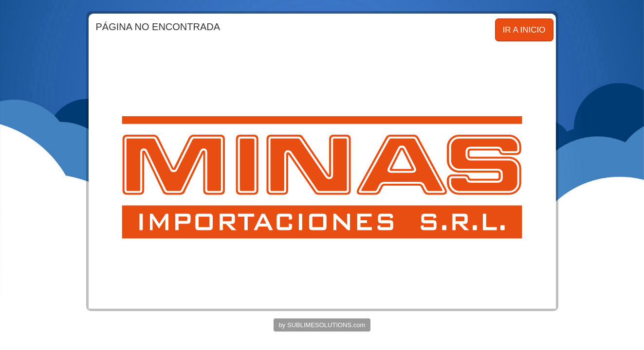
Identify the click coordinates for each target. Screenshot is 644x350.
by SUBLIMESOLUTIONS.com (322, 325)
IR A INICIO (524, 30)
